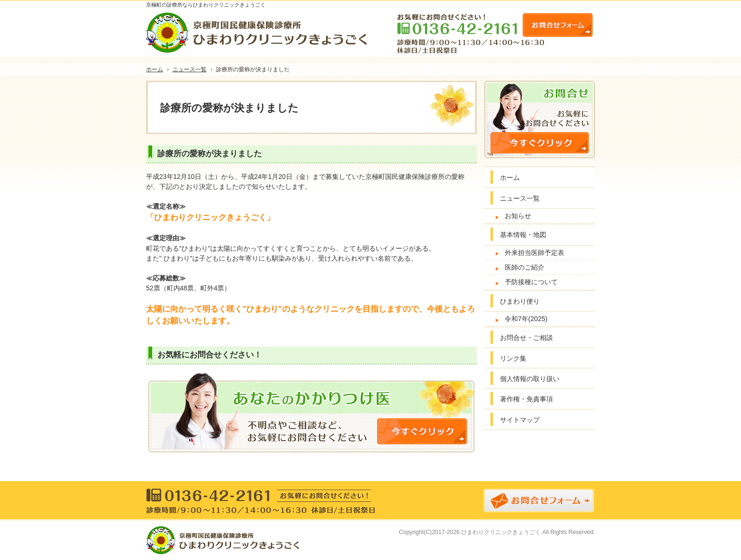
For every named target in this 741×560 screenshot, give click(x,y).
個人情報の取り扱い (530, 379)
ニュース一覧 (520, 198)
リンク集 (513, 358)
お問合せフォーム (558, 25)
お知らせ (518, 216)
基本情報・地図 (523, 235)
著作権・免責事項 (526, 399)
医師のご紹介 (525, 267)
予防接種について (531, 282)
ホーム (510, 178)
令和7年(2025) (526, 319)
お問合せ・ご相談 (526, 338)
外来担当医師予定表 (534, 253)
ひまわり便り (520, 301)
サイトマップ (520, 420)
